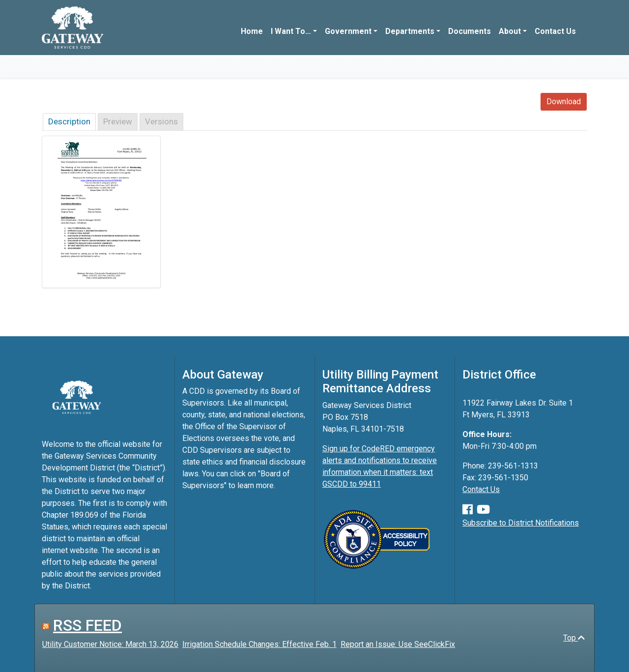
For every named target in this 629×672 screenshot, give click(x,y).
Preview (118, 121)
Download (564, 102)
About (510, 31)
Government (348, 31)
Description (69, 121)
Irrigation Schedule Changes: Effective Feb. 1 (259, 644)
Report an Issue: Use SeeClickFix (398, 644)
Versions (161, 121)
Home (252, 31)
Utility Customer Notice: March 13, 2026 (110, 644)
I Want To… (291, 31)
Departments (410, 31)
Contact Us (555, 31)
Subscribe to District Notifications (521, 523)
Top (574, 638)
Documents (470, 31)
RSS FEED (87, 625)
